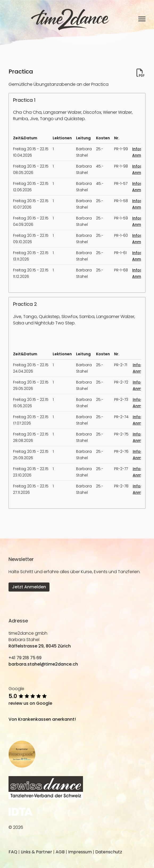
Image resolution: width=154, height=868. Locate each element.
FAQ (13, 852)
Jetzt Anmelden (29, 587)
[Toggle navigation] (142, 19)
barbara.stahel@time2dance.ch (43, 664)
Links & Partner (36, 852)
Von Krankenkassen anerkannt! (42, 719)
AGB (60, 852)
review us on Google (30, 703)
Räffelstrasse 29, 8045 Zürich (40, 646)
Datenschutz (109, 852)
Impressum (80, 852)
